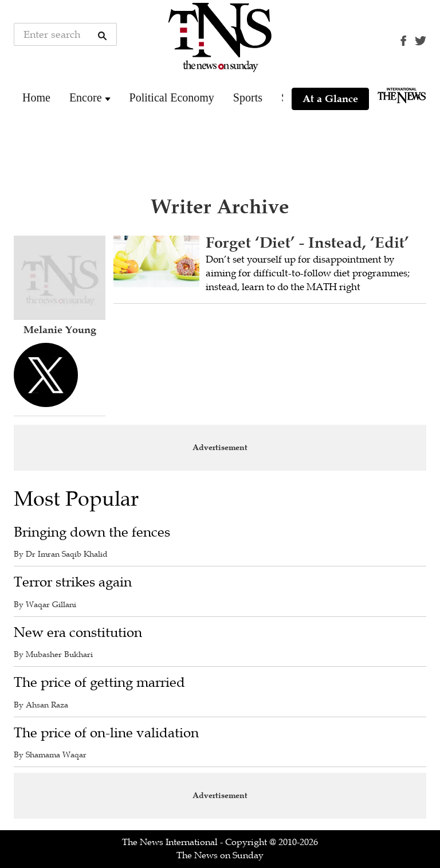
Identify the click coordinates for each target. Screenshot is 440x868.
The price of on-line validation (106, 733)
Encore (86, 97)
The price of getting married (99, 683)
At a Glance (330, 99)
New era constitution (78, 633)
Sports (248, 97)
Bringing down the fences (92, 532)
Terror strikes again (73, 582)
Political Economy (172, 97)
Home (36, 97)
